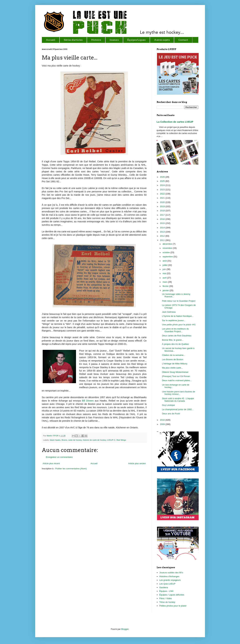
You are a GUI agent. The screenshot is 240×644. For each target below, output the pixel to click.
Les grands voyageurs (170, 580)
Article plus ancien (137, 463)
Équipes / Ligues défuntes (172, 595)
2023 (163, 190)
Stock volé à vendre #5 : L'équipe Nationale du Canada (178, 400)
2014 (163, 228)
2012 (163, 236)
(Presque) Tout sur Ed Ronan (176, 376)
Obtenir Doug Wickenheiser (175, 372)
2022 (163, 194)
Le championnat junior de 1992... (178, 409)
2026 (163, 177)
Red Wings (121, 440)
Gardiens (164, 587)
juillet (165, 265)
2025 (163, 181)
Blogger (125, 629)
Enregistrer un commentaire (59, 457)
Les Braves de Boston (173, 359)
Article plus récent (51, 463)
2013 (163, 232)
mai (165, 273)
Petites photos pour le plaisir (173, 606)
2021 (163, 198)
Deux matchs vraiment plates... (177, 380)
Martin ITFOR (53, 436)
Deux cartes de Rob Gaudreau (177, 336)
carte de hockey (75, 440)
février (166, 286)
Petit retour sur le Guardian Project (179, 301)
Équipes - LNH (166, 591)
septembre (168, 257)
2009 (163, 424)
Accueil (94, 463)
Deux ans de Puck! (171, 414)
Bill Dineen (88, 401)
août (165, 261)
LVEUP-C (111, 440)
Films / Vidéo (166, 598)
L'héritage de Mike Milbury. (175, 364)
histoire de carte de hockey (94, 440)
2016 (163, 219)
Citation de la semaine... (174, 355)
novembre (168, 248)
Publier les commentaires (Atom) (71, 469)
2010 (163, 420)
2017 (163, 215)
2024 (163, 185)
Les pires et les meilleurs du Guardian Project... (175, 330)
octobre (166, 252)
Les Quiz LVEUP (167, 584)
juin (164, 269)
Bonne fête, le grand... (173, 340)
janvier (166, 290)
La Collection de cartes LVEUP (175, 122)
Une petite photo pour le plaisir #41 (179, 325)
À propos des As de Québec (175, 344)
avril (165, 278)
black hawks (55, 440)
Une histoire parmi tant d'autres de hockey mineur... (178, 393)
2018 (163, 211)
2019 (163, 206)
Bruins (64, 440)
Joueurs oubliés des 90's (171, 573)
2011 (163, 240)
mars (165, 282)
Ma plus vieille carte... (172, 368)
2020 (163, 202)
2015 (163, 223)
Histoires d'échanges (169, 576)
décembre (168, 244)
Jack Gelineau (169, 312)
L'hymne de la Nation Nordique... (178, 316)
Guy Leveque (168, 405)
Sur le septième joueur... (174, 320)
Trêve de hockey (167, 602)
